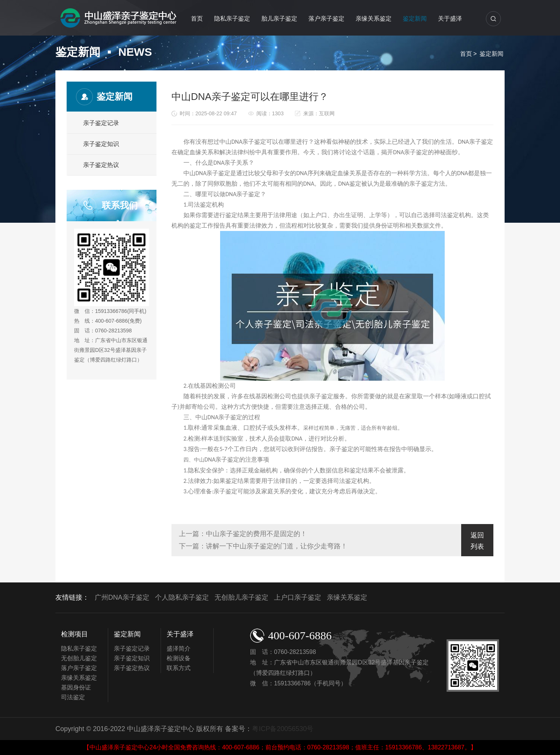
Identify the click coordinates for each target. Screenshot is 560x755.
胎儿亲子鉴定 (279, 19)
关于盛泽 (450, 19)
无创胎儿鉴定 (79, 658)
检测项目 (74, 634)
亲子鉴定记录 (101, 123)
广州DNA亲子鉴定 (122, 597)
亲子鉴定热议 (101, 165)
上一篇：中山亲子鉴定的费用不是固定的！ (243, 534)
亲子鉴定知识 (101, 144)
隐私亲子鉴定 (232, 19)
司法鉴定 (73, 697)
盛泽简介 (179, 649)
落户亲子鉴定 (326, 19)
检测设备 (179, 658)
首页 (197, 19)
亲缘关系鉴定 (374, 19)
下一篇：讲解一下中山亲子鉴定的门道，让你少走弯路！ (263, 546)
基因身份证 (76, 687)
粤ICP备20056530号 (283, 729)
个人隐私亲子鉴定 (182, 597)
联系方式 (179, 668)
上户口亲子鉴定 (298, 597)
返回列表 (477, 541)
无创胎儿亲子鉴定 (241, 597)
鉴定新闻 (415, 19)
